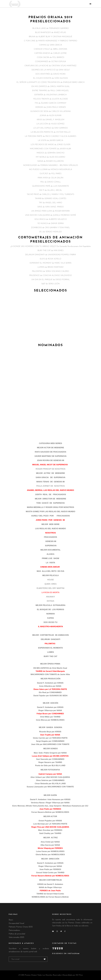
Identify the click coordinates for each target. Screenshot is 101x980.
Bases (11, 920)
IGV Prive (79, 975)
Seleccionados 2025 (16, 937)
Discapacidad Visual (16, 923)
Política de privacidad (17, 934)
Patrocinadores (14, 930)
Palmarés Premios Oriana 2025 (21, 927)
